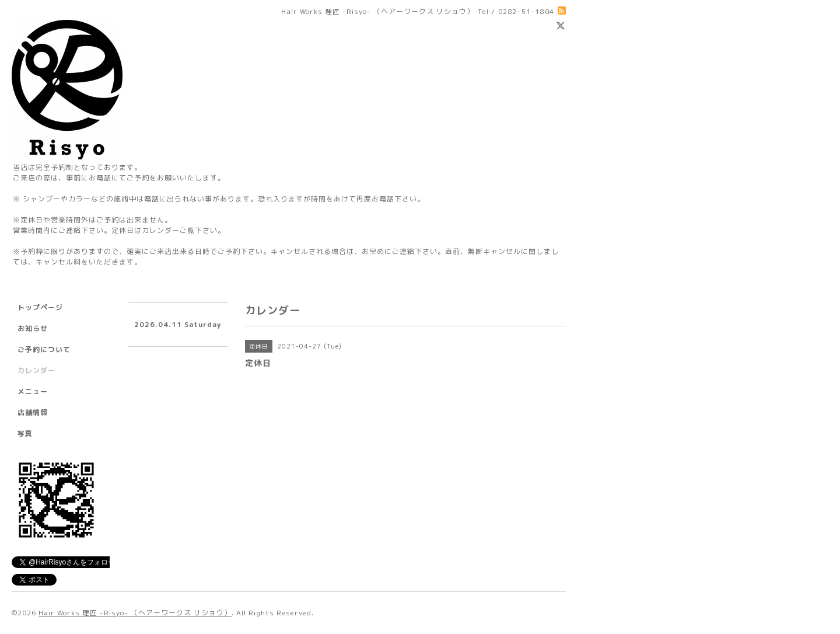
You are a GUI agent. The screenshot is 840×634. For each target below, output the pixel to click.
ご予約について (44, 349)
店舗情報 (33, 412)
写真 (25, 433)
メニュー (33, 391)
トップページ (40, 307)
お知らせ (33, 328)
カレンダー (36, 370)
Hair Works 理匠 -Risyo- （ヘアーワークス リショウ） (135, 613)
